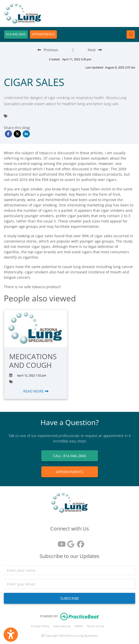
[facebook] (79, 542)
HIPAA (79, 626)
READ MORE (36, 391)
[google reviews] (70, 542)
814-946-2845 (16, 34)
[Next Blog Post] (95, 50)
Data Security (62, 626)
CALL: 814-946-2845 (70, 456)
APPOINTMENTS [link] (69, 472)
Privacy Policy (40, 626)
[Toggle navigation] (131, 34)
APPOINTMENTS (43, 34)
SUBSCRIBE (70, 598)
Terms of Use (95, 626)
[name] (69, 570)
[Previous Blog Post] (48, 50)
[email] (69, 584)
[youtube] (60, 542)
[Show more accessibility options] (11, 635)
